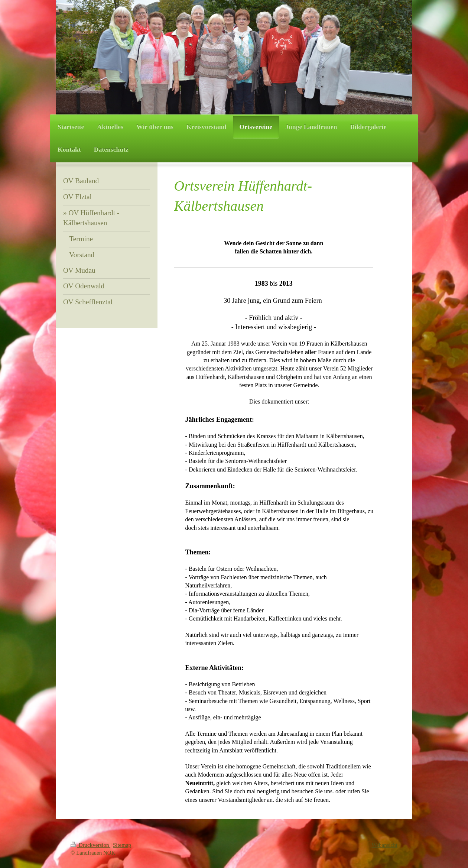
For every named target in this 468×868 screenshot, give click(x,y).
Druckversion (90, 845)
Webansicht (384, 845)
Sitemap (122, 845)
